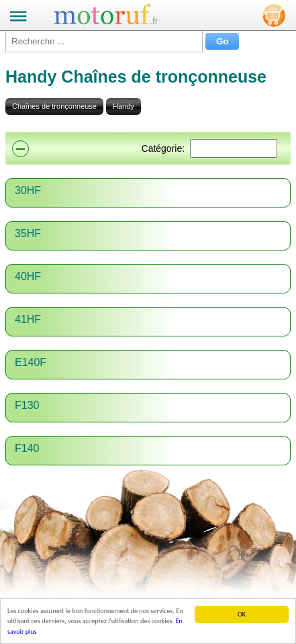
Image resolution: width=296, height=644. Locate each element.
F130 (27, 405)
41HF (28, 319)
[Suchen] (234, 148)
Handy (124, 106)
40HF (28, 276)
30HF (28, 190)
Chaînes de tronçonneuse (54, 106)
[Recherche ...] (104, 41)
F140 (27, 448)
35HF (28, 233)
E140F (31, 362)
